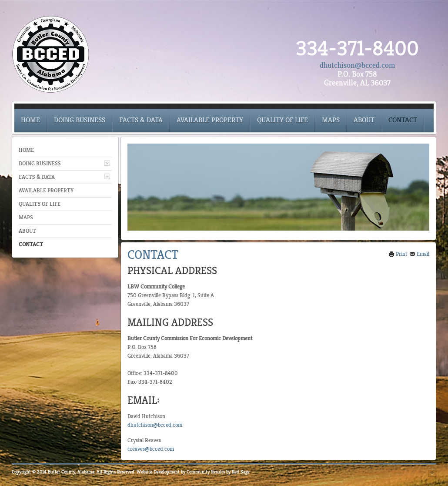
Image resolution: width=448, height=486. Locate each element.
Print (398, 254)
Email (419, 254)
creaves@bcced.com (151, 449)
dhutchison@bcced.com (357, 65)
